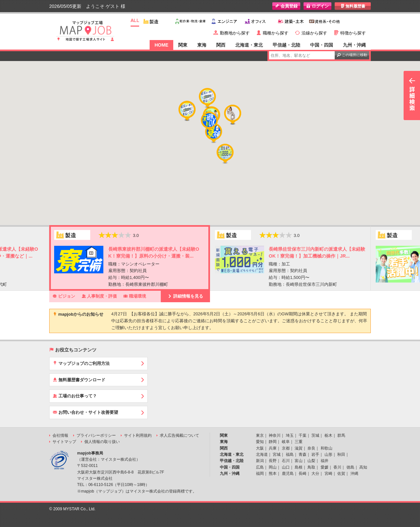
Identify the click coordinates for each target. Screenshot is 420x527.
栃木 (328, 435)
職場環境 (135, 296)
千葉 (303, 435)
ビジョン (64, 296)
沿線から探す (314, 33)
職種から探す (276, 33)
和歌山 (326, 448)
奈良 (311, 448)
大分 (315, 474)
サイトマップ (64, 442)
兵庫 (273, 448)
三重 (299, 442)
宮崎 (328, 474)
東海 (202, 45)
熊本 (273, 474)
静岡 (273, 442)
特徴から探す (353, 33)
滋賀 (299, 448)
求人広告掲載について (179, 435)
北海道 (262, 454)
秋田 (341, 454)
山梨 (311, 461)
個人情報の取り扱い (102, 442)
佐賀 (341, 474)
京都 (286, 448)
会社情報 (60, 435)
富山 (299, 461)
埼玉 (290, 435)
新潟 (260, 461)
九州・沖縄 (354, 45)
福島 (290, 454)
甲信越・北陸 (286, 45)
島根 (299, 467)
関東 (183, 45)
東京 (260, 435)
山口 (286, 467)
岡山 (273, 467)
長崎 (303, 474)
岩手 (315, 454)
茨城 (315, 435)
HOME (161, 45)
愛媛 (325, 467)
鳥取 (311, 467)
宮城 (277, 454)
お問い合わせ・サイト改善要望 (85, 412)
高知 (363, 467)
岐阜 (286, 442)
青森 (303, 454)
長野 (273, 461)
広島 (260, 467)
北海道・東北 (249, 45)
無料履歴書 (353, 6)
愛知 (260, 442)
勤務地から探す (235, 33)
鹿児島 (288, 474)
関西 (221, 45)
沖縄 (354, 474)
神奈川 (275, 435)
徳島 (350, 467)
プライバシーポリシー (96, 435)
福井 (325, 461)
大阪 (260, 448)
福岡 (260, 474)
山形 (328, 454)
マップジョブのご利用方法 (81, 363)
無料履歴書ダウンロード (79, 380)
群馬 (341, 435)
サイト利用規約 (138, 435)
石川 (286, 461)
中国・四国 (322, 45)
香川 (337, 467)
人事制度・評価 (99, 296)
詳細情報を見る (185, 296)
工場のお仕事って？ (75, 396)
